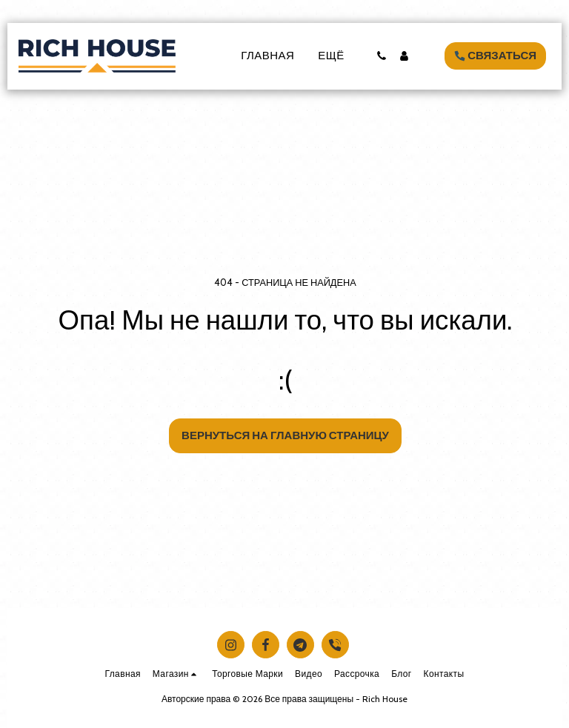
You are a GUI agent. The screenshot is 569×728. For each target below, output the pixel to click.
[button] (381, 56)
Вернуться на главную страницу (285, 435)
